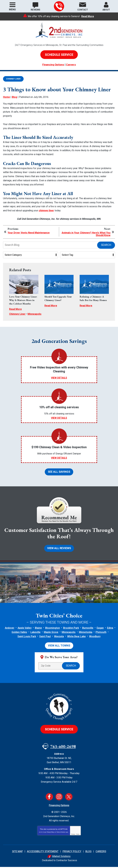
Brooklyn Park (71, 629)
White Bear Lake (76, 638)
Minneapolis (34, 315)
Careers (71, 64)
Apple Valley (25, 629)
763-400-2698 (59, 6)
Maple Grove (51, 634)
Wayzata (59, 638)
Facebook (49, 798)
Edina (110, 629)
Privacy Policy (50, 834)
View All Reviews (59, 550)
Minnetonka (86, 634)
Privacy (73, 836)
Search (106, 240)
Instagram (59, 798)
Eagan (100, 629)
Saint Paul (45, 638)
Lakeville (35, 634)
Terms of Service (61, 834)
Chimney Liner (13, 79)
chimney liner (46, 206)
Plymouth (101, 634)
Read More (88, 16)
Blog (14, 104)
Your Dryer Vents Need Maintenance (29, 228)
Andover (10, 629)
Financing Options (53, 64)
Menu (12, 10)
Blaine (38, 629)
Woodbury (95, 638)
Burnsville (88, 629)
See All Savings (59, 473)
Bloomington (53, 629)
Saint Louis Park (27, 638)
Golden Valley (19, 634)
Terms (78, 836)
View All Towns (59, 647)
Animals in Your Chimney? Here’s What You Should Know (86, 229)
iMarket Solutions (61, 858)
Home (6, 104)
